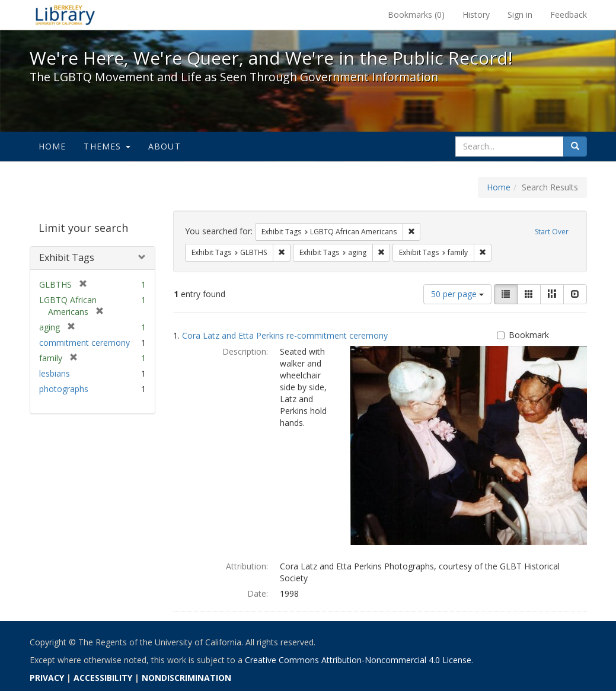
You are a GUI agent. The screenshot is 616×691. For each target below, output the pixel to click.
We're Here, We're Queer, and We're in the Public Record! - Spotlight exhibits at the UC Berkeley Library (65, 15)
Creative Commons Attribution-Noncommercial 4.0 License (358, 660)
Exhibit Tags (67, 257)
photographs (64, 389)
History (476, 15)
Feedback (569, 15)
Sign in (520, 15)
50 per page (457, 294)
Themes (107, 146)
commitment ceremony (84, 343)
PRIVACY (47, 678)
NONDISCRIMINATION (186, 678)
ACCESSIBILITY (103, 678)
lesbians (55, 373)
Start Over (552, 232)
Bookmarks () (416, 15)
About (165, 146)
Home (52, 146)
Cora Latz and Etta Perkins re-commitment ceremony (285, 335)
